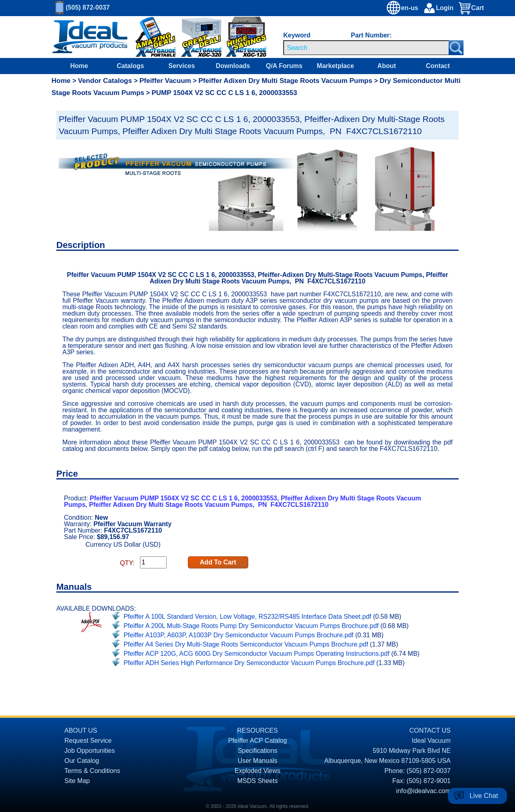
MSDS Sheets (257, 781)
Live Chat (484, 796)
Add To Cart (218, 562)
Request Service (88, 741)
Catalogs (130, 66)
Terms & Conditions (92, 771)
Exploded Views (257, 771)
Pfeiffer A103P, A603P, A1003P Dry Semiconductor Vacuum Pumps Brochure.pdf (238, 635)
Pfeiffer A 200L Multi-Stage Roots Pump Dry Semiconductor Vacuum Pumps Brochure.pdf (251, 626)
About (387, 66)
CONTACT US (430, 730)
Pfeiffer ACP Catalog (257, 741)
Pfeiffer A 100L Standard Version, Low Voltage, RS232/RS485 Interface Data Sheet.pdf (247, 617)
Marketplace (335, 66)
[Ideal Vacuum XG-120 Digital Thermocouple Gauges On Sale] (239, 37)
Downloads (233, 66)
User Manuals (258, 761)
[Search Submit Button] (456, 48)
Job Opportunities (90, 751)
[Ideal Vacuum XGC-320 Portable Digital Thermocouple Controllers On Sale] (198, 37)
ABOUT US (81, 730)
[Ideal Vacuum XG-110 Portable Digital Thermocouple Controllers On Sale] (150, 37)
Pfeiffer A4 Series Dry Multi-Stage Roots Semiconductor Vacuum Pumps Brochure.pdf (246, 644)
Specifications (258, 751)
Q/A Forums (284, 66)
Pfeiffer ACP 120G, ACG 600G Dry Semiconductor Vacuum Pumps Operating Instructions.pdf (256, 654)
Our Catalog (82, 761)
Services (182, 66)
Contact (438, 66)
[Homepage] (90, 37)
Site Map (77, 781)
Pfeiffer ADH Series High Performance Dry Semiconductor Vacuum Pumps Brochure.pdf (249, 663)
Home (79, 66)
